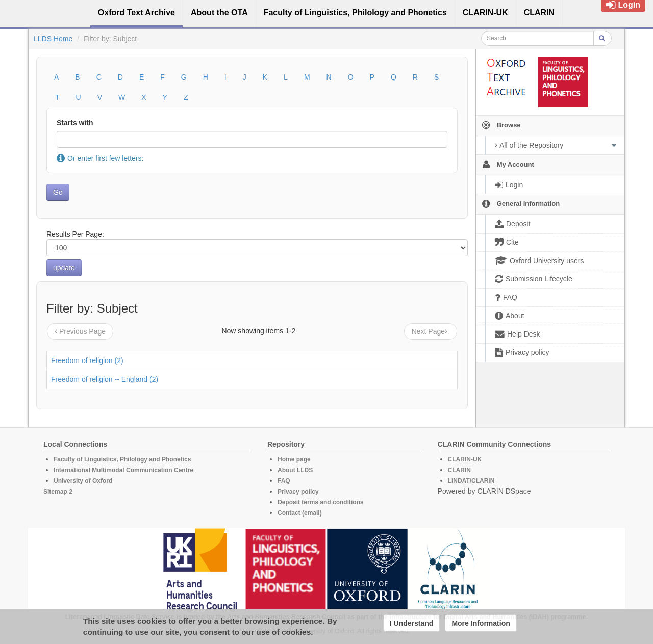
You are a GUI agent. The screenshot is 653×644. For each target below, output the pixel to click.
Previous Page (80, 331)
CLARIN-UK (465, 459)
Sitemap (55, 492)
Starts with (75, 123)
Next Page (431, 331)
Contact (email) (300, 513)
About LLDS (295, 470)
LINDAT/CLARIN (471, 481)
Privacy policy (298, 492)
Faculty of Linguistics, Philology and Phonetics (122, 459)
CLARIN (459, 470)
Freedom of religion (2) (87, 360)
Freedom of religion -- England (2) (105, 379)
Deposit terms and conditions (321, 502)
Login (623, 5)
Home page (294, 459)
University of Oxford (83, 481)
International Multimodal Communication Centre (123, 470)
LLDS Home (53, 39)
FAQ (284, 481)
